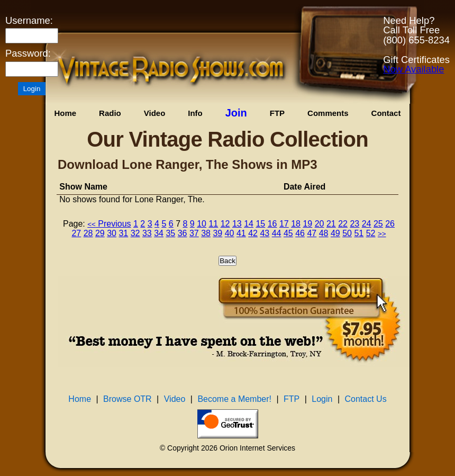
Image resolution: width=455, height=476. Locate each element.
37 (194, 233)
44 (277, 233)
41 (241, 233)
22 (343, 224)
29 (100, 233)
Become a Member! (234, 399)
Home (65, 113)
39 (217, 233)
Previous (109, 224)
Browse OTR (128, 399)
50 (347, 233)
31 (123, 233)
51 (359, 233)
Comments (328, 113)
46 (300, 233)
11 (213, 224)
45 (288, 233)
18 (296, 224)
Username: (29, 21)
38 (206, 233)
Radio (110, 113)
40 (230, 233)
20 (320, 224)
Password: (28, 53)
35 (170, 233)
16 (272, 224)
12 (225, 224)
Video (155, 113)
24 (367, 224)
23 (354, 224)
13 (237, 224)
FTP (277, 113)
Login (322, 399)
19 (307, 224)
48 (324, 233)
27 (76, 233)
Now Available (413, 69)
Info (195, 113)
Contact (386, 113)
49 (335, 233)
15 (260, 224)
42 (253, 233)
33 (147, 233)
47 (312, 233)
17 (284, 224)
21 (331, 224)
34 (159, 233)
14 (249, 224)
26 (390, 224)
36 (183, 233)
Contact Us (366, 399)
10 (202, 224)
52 (371, 233)
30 (112, 233)
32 (135, 233)
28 (88, 233)
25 (378, 224)
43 (265, 233)
